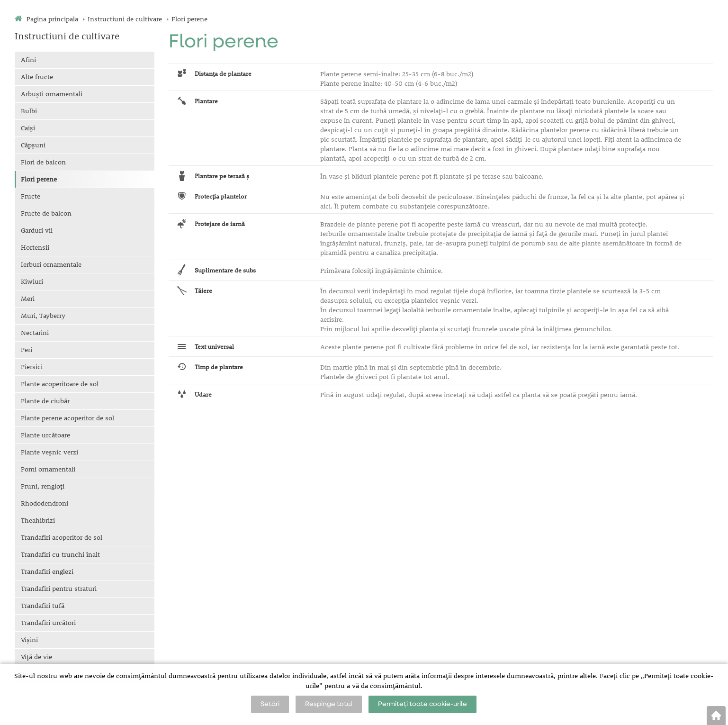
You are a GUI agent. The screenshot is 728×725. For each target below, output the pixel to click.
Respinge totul (329, 704)
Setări (270, 704)
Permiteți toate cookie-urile (422, 704)
